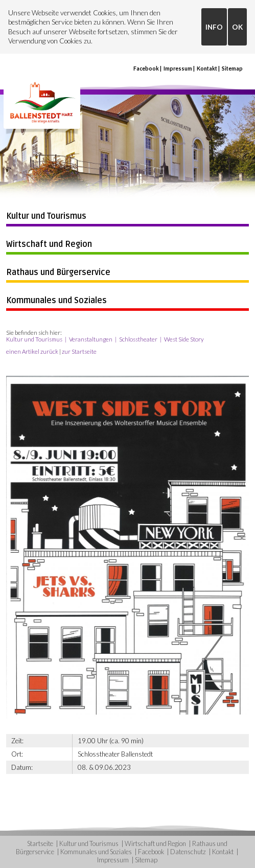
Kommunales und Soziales (56, 301)
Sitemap (232, 68)
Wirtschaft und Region (49, 244)
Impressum (178, 68)
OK (237, 27)
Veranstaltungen (91, 339)
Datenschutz (188, 852)
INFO (214, 27)
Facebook (146, 68)
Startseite (40, 843)
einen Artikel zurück (32, 351)
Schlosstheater (138, 339)
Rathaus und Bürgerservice (58, 272)
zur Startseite (79, 351)
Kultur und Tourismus (46, 216)
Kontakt (207, 68)
